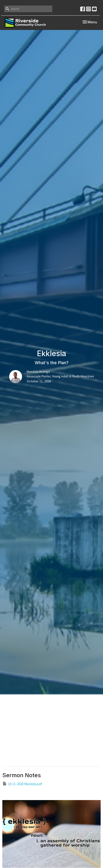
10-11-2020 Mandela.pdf (22, 784)
